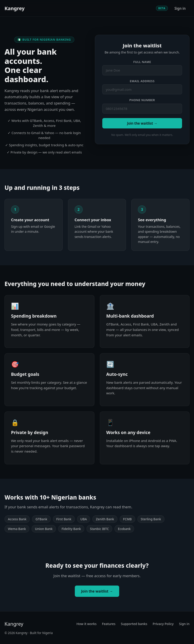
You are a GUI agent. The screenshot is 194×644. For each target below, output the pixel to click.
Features (109, 624)
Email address (142, 81)
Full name (142, 62)
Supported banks (134, 624)
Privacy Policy (163, 624)
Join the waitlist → (142, 123)
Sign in (180, 8)
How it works (86, 624)
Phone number (142, 100)
